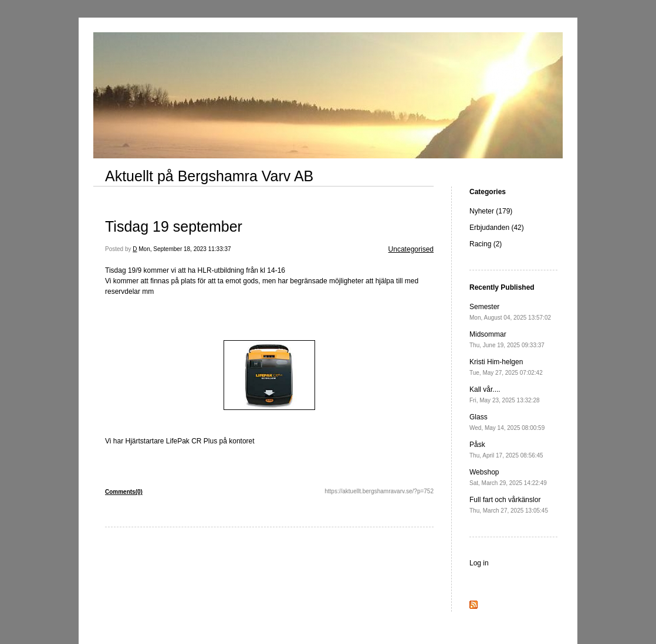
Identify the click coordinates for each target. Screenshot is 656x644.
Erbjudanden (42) (497, 228)
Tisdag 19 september (174, 226)
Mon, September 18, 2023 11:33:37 (185, 249)
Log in (479, 563)
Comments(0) (124, 492)
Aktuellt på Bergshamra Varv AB (209, 176)
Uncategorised (411, 249)
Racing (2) (486, 244)
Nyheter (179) (491, 211)
